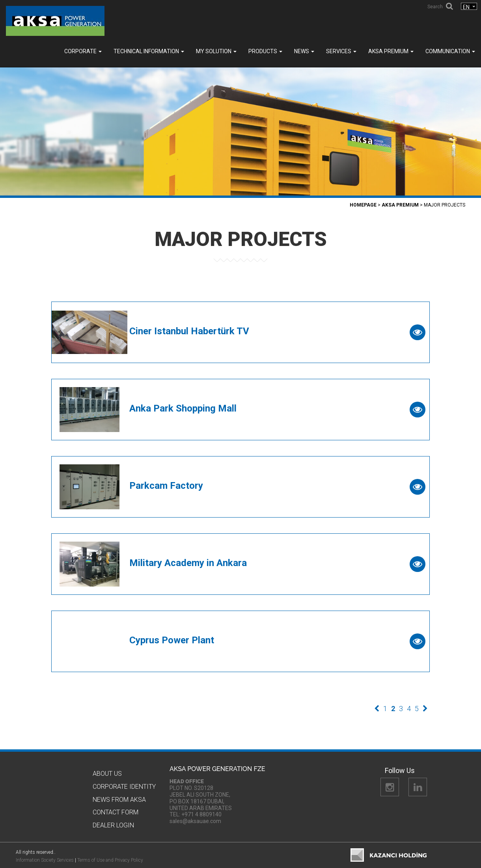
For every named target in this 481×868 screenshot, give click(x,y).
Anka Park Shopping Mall (183, 408)
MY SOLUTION (216, 51)
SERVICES (341, 51)
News (304, 51)
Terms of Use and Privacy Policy (110, 860)
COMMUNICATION (450, 51)
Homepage (363, 205)
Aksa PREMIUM (391, 51)
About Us (107, 774)
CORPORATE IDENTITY (124, 787)
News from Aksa (119, 800)
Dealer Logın (113, 825)
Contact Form (116, 812)
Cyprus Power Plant (172, 640)
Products (265, 51)
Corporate (83, 51)
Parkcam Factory (166, 486)
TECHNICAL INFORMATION (149, 51)
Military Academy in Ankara (188, 563)
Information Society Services (45, 860)
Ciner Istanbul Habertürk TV (189, 331)
